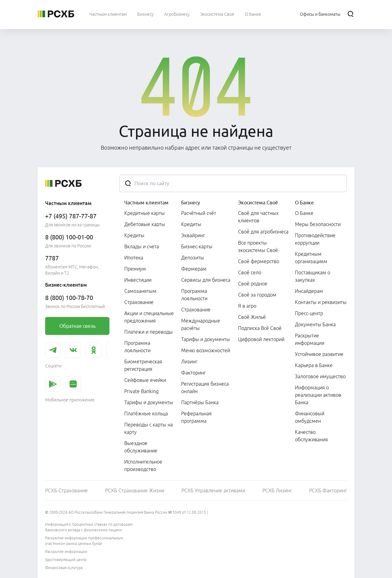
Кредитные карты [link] (145, 213)
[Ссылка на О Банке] (253, 14)
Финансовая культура (64, 568)
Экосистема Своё (258, 203)
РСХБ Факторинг (328, 490)
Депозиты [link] (193, 258)
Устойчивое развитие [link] (319, 354)
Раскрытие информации (66, 552)
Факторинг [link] (193, 373)
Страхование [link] (139, 302)
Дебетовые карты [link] (145, 224)
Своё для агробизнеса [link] (263, 232)
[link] (77, 326)
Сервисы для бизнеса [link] (206, 280)
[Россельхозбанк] (56, 14)
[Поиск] (351, 14)
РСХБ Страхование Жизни (135, 490)
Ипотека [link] (134, 258)
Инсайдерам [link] (309, 291)
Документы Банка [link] (315, 324)
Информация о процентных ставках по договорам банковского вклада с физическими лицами (89, 527)
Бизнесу (191, 203)
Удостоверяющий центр (66, 560)
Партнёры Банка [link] (200, 402)
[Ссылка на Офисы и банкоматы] (320, 14)
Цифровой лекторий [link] (261, 339)
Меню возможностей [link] (206, 350)
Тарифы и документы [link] (149, 402)
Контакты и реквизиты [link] (321, 302)
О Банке (304, 203)
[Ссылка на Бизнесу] (145, 14)
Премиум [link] (135, 269)
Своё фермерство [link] (259, 261)
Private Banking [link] (141, 391)
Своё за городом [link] (257, 295)
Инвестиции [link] (138, 280)
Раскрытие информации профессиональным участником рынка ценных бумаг (84, 541)
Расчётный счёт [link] (199, 213)
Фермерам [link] (194, 269)
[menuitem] (108, 14)
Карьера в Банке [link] (314, 365)
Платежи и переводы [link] (149, 332)
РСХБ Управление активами (213, 490)
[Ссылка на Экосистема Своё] (217, 14)
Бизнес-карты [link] (197, 246)
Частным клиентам (146, 203)
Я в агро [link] (247, 306)
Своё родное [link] (253, 284)
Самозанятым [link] (140, 291)
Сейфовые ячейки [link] (145, 380)
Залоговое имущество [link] (320, 376)
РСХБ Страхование (66, 490)
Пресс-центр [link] (309, 313)
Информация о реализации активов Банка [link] (318, 395)
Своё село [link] (250, 272)
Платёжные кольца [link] (146, 413)
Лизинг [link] (189, 362)
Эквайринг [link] (193, 235)
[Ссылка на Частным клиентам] (108, 14)
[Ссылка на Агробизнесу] (177, 14)
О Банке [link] (304, 213)
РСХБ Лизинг (277, 490)
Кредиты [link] (134, 235)
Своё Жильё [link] (252, 317)
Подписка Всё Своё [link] (260, 328)
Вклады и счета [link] (142, 246)
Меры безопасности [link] (318, 224)
